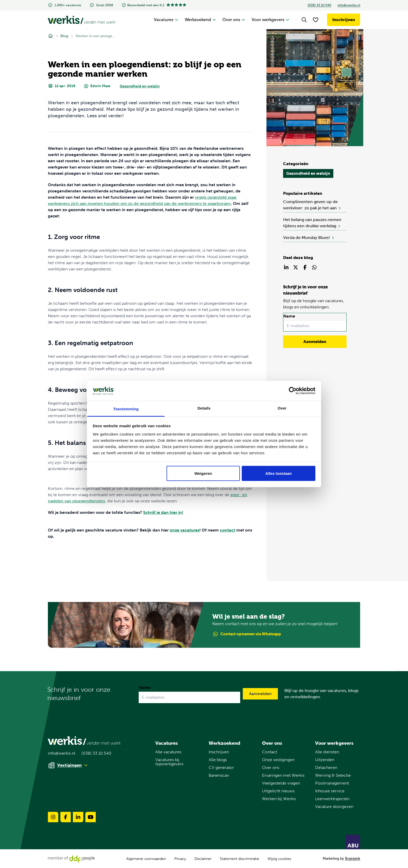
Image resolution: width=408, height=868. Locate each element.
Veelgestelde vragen (281, 783)
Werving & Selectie (333, 775)
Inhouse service (330, 791)
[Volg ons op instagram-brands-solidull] (53, 817)
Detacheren (326, 768)
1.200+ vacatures (65, 5)
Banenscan (219, 775)
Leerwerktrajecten (332, 799)
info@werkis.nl (349, 5)
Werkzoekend (200, 20)
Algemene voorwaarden (146, 859)
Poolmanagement (332, 783)
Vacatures (166, 20)
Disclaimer (203, 859)
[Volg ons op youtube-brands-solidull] (91, 817)
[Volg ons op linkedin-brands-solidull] (78, 817)
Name (289, 316)
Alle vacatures (168, 752)
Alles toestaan (279, 473)
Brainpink (353, 859)
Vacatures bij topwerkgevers (169, 762)
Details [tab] (204, 408)
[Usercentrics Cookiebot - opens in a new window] (293, 391)
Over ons (234, 20)
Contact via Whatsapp (247, 634)
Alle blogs (218, 760)
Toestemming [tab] (126, 409)
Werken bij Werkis (279, 799)
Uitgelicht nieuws (278, 791)
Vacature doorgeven (334, 807)
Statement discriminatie (240, 859)
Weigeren (203, 473)
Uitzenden (325, 760)
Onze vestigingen (278, 760)
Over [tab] (282, 408)
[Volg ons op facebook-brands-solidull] (66, 817)
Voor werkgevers (271, 20)
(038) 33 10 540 (319, 5)
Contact (270, 752)
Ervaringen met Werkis (283, 775)
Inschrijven (344, 20)
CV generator (221, 768)
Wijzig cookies (279, 859)
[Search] (304, 20)
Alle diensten (327, 752)
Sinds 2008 (101, 5)
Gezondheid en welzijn (140, 86)
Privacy (180, 859)
